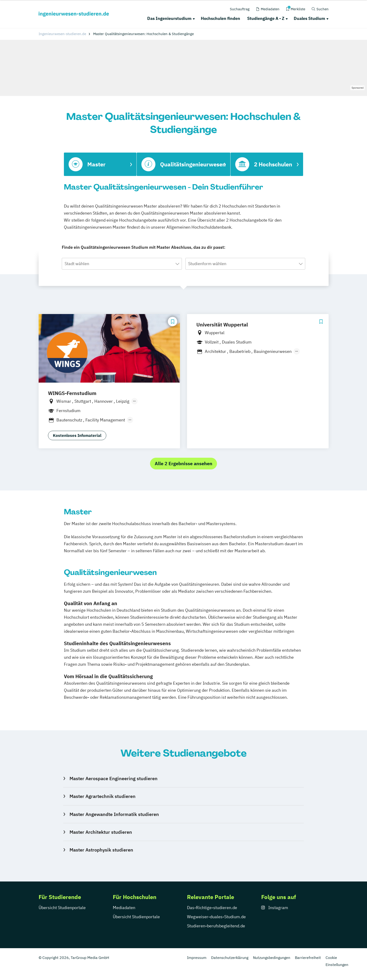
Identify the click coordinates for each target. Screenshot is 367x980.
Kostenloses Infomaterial (77, 435)
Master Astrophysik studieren (101, 850)
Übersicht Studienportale (62, 908)
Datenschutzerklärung (230, 958)
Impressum (197, 958)
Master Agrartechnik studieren (103, 796)
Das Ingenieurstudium (169, 18)
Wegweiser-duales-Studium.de (216, 917)
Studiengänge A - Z (266, 18)
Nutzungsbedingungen (272, 958)
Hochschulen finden (220, 18)
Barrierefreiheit (308, 958)
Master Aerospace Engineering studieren (114, 778)
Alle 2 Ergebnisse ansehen (183, 463)
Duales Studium (309, 18)
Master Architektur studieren (101, 832)
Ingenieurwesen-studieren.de (62, 34)
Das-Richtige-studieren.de (212, 908)
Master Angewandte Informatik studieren (114, 814)
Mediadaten (124, 908)
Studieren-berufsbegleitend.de (216, 926)
